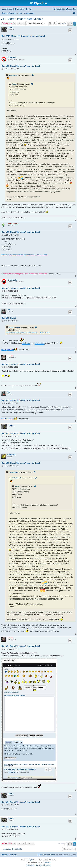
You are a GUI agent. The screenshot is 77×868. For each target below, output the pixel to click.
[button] (68, 24)
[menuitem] (19, 9)
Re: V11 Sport (9, 318)
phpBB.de (48, 863)
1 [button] (72, 24)
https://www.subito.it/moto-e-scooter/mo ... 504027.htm (24, 255)
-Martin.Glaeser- (13, 224)
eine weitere (40, 343)
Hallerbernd (13, 75)
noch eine (26, 343)
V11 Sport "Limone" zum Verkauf (22, 19)
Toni (9, 310)
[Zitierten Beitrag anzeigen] (33, 75)
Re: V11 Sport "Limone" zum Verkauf (23, 36)
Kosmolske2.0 (13, 58)
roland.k (10, 356)
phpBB (31, 860)
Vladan (11, 28)
